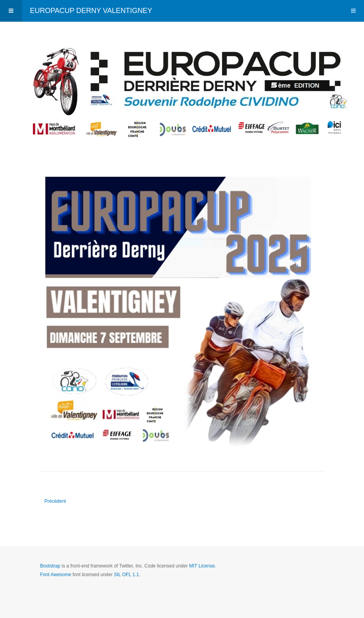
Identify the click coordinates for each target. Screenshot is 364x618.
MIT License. (202, 566)
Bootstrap (50, 566)
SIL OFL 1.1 (127, 575)
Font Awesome (56, 575)
